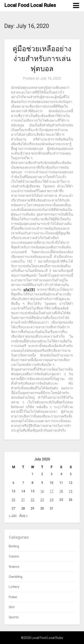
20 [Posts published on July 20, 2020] (13, 500)
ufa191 (29, 290)
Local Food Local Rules (30, 5)
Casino (14, 556)
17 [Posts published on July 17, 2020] (52, 491)
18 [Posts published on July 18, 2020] (61, 491)
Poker (13, 597)
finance (14, 567)
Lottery (14, 587)
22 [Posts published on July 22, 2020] (32, 500)
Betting (14, 546)
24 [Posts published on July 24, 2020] (52, 500)
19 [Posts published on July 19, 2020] (71, 491)
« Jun (13, 515)
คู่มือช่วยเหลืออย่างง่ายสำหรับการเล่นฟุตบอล (42, 59)
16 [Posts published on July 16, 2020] (42, 491)
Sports (14, 617)
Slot (12, 607)
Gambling (16, 577)
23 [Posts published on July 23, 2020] (42, 500)
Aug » (23, 515)
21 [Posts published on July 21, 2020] (23, 500)
